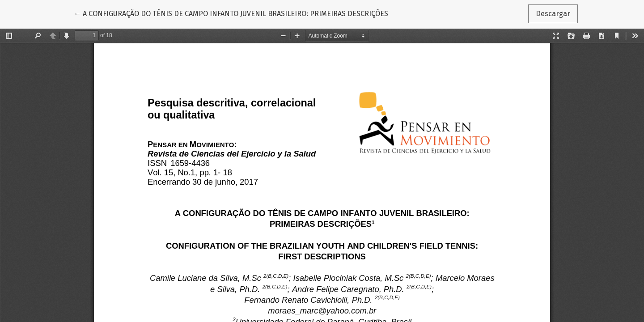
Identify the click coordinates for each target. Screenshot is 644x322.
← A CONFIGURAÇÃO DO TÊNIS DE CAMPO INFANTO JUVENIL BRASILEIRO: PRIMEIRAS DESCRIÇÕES (231, 13)
